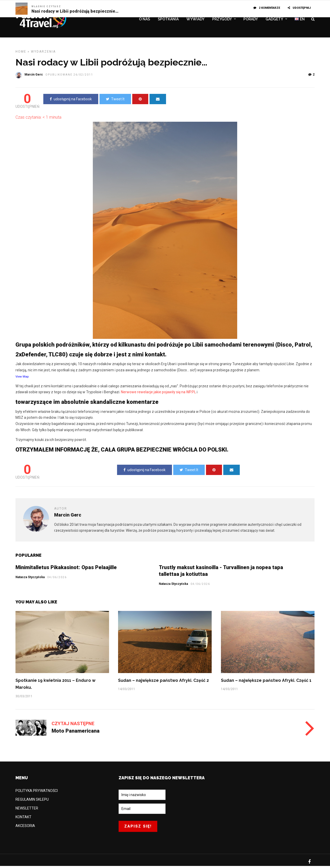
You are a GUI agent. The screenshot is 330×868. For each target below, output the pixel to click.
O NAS (145, 20)
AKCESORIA (25, 828)
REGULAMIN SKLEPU (32, 801)
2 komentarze (267, 8)
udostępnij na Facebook (71, 101)
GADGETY (274, 20)
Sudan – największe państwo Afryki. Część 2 (163, 682)
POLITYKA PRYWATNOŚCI (37, 793)
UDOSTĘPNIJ (299, 8)
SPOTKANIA (168, 20)
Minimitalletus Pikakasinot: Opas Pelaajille (66, 569)
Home (21, 54)
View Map (22, 379)
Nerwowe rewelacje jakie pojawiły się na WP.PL (159, 394)
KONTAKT (23, 819)
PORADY (251, 20)
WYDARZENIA (43, 54)
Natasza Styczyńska (173, 586)
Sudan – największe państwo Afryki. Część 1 (266, 682)
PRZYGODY (222, 20)
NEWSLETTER (27, 810)
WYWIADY (195, 20)
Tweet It (115, 101)
